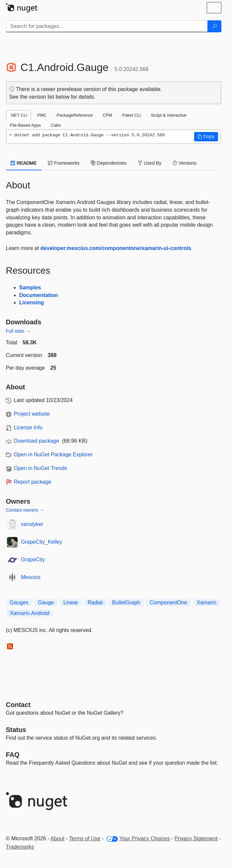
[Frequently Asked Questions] (13, 755)
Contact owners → (25, 510)
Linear (71, 602)
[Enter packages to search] (107, 26)
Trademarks (20, 847)
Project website (32, 414)
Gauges (19, 602)
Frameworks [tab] (64, 163)
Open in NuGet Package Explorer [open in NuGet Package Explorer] (53, 454)
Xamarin (207, 602)
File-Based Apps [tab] (25, 125)
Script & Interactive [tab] (169, 115)
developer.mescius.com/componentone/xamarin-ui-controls (116, 248)
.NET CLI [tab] (19, 115)
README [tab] (24, 163)
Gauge (46, 602)
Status (16, 730)
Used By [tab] (150, 163)
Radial (95, 602)
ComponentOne (168, 602)
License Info (28, 427)
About (58, 838)
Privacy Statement (196, 838)
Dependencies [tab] (109, 163)
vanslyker (32, 524)
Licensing (32, 302)
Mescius (31, 577)
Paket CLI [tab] (132, 115)
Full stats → (18, 331)
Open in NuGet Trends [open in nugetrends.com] (41, 468)
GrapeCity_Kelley (42, 542)
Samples (30, 287)
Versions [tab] (184, 163)
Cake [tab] (56, 125)
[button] (206, 137)
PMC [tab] (42, 115)
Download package (37, 441)
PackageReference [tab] (75, 115)
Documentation (39, 295)
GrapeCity (33, 559)
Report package (33, 482)
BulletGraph (126, 602)
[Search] (214, 26)
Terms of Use (85, 838)
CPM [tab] (107, 115)
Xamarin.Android (30, 613)
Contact (18, 705)
